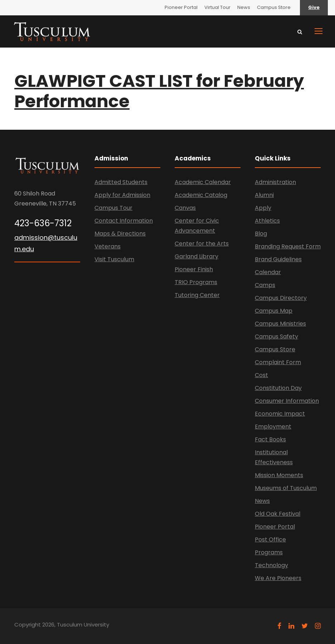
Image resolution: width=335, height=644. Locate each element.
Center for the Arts (202, 244)
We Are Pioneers (278, 578)
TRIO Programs (196, 282)
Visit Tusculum (114, 259)
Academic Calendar (203, 182)
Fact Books (270, 439)
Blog (261, 234)
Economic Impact (280, 414)
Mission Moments (279, 475)
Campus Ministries (280, 324)
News (244, 7)
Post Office (270, 539)
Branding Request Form (288, 246)
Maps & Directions (120, 234)
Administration (275, 182)
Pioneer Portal (181, 7)
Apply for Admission (122, 195)
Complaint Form (278, 362)
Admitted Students (121, 182)
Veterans (108, 246)
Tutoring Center (197, 295)
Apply (263, 208)
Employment (273, 427)
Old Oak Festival (278, 514)
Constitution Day (278, 388)
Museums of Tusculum (286, 488)
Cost (261, 375)
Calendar (268, 272)
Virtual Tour (217, 7)
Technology (271, 565)
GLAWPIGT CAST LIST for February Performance (159, 91)
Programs (269, 552)
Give (314, 7)
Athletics (267, 221)
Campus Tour (113, 208)
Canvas (185, 208)
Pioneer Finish (194, 269)
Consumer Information (287, 401)
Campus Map (274, 311)
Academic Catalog (201, 195)
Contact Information (124, 221)
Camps (265, 285)
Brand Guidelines (278, 259)
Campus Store (274, 7)
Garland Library (196, 256)
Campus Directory (281, 298)
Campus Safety (276, 336)
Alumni (264, 195)
